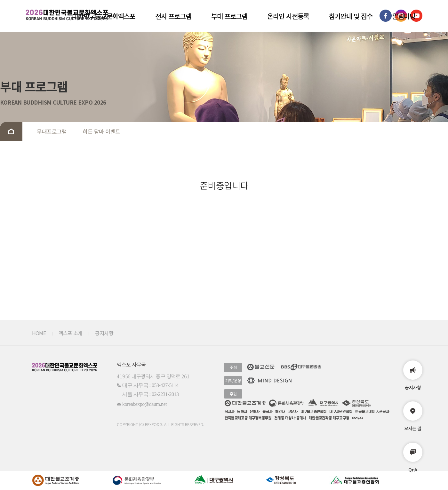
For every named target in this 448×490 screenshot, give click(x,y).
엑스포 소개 (70, 333)
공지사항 (413, 375)
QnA (413, 458)
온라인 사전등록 (288, 16)
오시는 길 (413, 416)
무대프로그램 (52, 131)
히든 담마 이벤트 (101, 131)
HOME (39, 333)
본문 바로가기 (0, 0)
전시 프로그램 (173, 16)
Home (11, 131)
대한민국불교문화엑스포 (104, 16)
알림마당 (404, 16)
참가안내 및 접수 (351, 16)
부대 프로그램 (229, 16)
